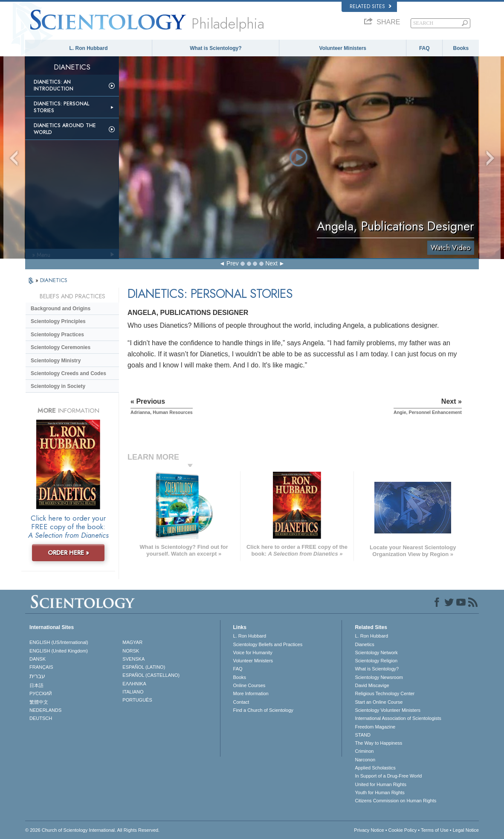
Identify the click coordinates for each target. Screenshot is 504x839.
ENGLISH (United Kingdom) (59, 651)
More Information (251, 693)
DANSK (38, 659)
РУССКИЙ (41, 693)
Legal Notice (466, 830)
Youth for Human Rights (379, 792)
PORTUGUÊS (137, 700)
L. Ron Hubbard (89, 48)
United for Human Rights (380, 784)
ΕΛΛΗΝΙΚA (134, 684)
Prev (233, 263)
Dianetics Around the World (65, 129)
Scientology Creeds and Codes (68, 373)
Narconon (365, 760)
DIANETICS (54, 280)
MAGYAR (132, 642)
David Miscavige (372, 685)
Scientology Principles (58, 321)
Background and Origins (61, 309)
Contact (241, 702)
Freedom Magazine (375, 727)
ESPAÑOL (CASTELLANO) (151, 675)
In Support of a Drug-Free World (388, 776)
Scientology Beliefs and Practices (268, 644)
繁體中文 (39, 702)
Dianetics (364, 644)
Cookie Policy (403, 830)
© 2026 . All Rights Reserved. (92, 830)
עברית (37, 676)
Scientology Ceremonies (61, 347)
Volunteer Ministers (343, 48)
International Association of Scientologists (398, 718)
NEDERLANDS (45, 710)
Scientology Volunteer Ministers (387, 710)
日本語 (36, 685)
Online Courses (249, 685)
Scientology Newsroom (379, 677)
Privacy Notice (369, 830)
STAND (362, 735)
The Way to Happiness (378, 743)
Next (271, 263)
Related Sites (371, 6)
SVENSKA (133, 659)
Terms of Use (435, 830)
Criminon (364, 751)
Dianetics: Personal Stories (61, 107)
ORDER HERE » (68, 553)
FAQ (424, 48)
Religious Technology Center (385, 693)
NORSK (131, 651)
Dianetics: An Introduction (54, 85)
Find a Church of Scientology (263, 710)
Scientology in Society (58, 386)
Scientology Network (376, 653)
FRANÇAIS (41, 667)
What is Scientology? (216, 48)
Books (461, 48)
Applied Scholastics (375, 768)
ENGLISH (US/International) (59, 642)
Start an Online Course (379, 702)
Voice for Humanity (253, 653)
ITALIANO (133, 692)
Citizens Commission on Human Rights (395, 801)
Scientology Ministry (56, 361)
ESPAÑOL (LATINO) (144, 667)
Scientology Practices (57, 335)
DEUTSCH (41, 718)
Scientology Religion (376, 661)
